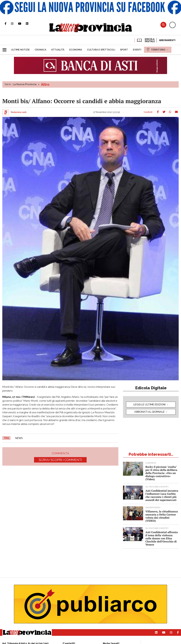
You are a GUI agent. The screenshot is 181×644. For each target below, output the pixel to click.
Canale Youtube (22, 24)
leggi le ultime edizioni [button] (149, 404)
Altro (45, 84)
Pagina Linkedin (29, 24)
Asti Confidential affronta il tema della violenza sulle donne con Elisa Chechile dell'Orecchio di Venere (162, 538)
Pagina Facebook (8, 24)
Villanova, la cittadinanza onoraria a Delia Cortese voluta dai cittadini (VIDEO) (162, 516)
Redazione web (19, 112)
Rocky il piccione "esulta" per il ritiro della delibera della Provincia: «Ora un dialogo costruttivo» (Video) (161, 473)
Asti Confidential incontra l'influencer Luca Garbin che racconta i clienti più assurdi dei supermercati (162, 495)
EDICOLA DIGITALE (146, 40)
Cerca (163, 25)
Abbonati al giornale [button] (149, 412)
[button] (6, 48)
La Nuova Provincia (25, 84)
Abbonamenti (167, 40)
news (19, 438)
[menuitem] (20, 50)
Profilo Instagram (15, 24)
